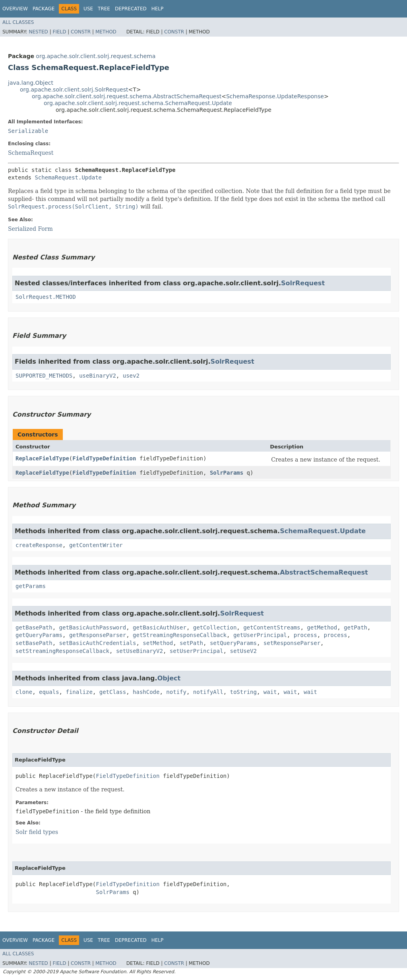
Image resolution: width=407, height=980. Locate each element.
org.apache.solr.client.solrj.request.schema (96, 56)
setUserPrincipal (197, 651)
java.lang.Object (31, 83)
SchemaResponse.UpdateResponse (275, 96)
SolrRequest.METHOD (46, 297)
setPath (191, 643)
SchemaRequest (31, 153)
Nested (38, 32)
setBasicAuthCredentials (98, 643)
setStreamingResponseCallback (62, 651)
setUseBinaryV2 (140, 651)
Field (59, 32)
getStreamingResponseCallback (180, 635)
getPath (356, 627)
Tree (104, 9)
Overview (15, 9)
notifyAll (208, 692)
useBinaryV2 (98, 376)
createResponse (39, 545)
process (305, 635)
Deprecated (131, 9)
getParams (31, 586)
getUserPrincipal (260, 635)
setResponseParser (292, 643)
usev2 (131, 376)
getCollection (215, 627)
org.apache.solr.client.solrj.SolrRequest (74, 90)
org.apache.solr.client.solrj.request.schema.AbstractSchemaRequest (127, 96)
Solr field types (37, 832)
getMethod (322, 627)
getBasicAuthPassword (93, 627)
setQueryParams (233, 643)
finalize (79, 692)
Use (88, 9)
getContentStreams (272, 627)
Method (106, 32)
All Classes (18, 22)
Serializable (28, 131)
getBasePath (34, 627)
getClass (113, 692)
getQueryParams (39, 635)
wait (270, 692)
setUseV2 (243, 651)
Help (158, 9)
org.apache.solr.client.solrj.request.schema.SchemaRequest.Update (138, 103)
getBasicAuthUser (160, 627)
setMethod (158, 643)
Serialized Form (30, 229)
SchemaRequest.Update (68, 177)
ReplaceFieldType (42, 458)
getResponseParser (98, 635)
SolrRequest (303, 283)
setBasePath (34, 643)
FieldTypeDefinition (104, 458)
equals (49, 692)
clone (24, 692)
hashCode (146, 692)
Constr (81, 32)
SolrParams (227, 473)
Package (44, 9)
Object (169, 678)
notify (176, 692)
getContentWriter (96, 545)
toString (243, 692)
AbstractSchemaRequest (324, 572)
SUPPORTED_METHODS (44, 376)
